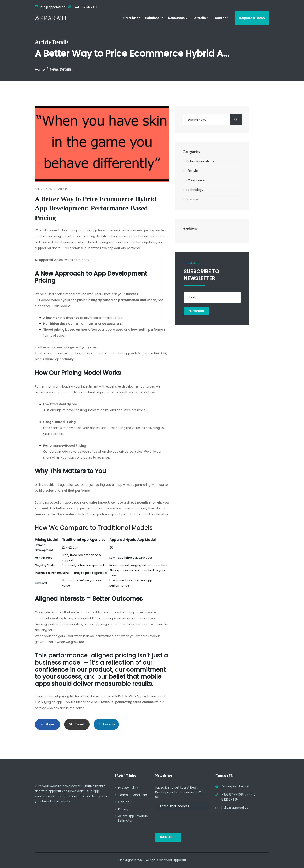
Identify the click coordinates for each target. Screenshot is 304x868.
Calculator (131, 18)
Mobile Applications (200, 161)
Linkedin (106, 724)
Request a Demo (252, 18)
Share (48, 724)
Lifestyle (192, 171)
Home (40, 69)
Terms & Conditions (133, 795)
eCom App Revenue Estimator (133, 818)
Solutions (154, 18)
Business (192, 199)
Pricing (123, 809)
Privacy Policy (128, 788)
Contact (221, 18)
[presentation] (182, 819)
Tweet (77, 724)
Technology (195, 190)
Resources (176, 18)
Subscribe (168, 837)
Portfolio (201, 18)
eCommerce (195, 180)
